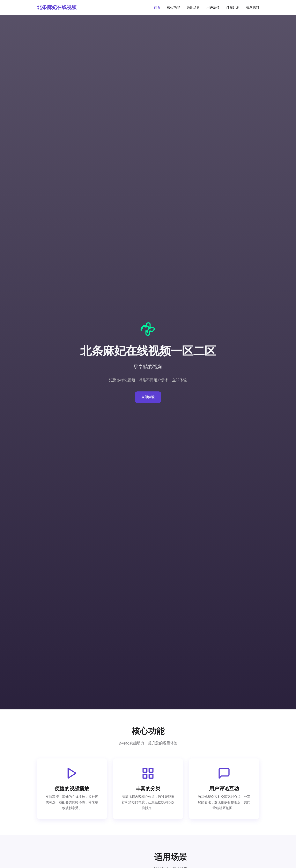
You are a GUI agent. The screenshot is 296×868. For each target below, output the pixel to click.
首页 (157, 7)
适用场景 (193, 7)
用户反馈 (213, 7)
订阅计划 (233, 7)
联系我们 (252, 7)
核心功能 (173, 7)
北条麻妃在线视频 (57, 7)
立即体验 (148, 397)
